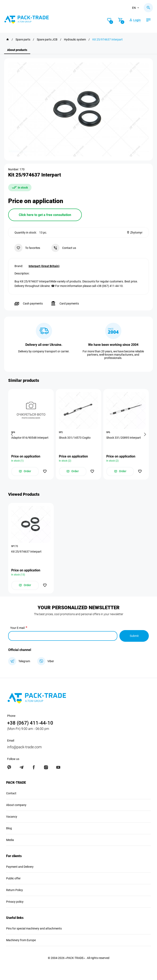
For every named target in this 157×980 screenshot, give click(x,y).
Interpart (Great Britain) (44, 266)
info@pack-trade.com (24, 747)
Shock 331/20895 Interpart (124, 438)
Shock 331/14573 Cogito (75, 438)
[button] (13, 434)
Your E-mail (17, 628)
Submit (134, 636)
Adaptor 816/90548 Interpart (30, 438)
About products (17, 50)
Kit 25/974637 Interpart (26, 552)
